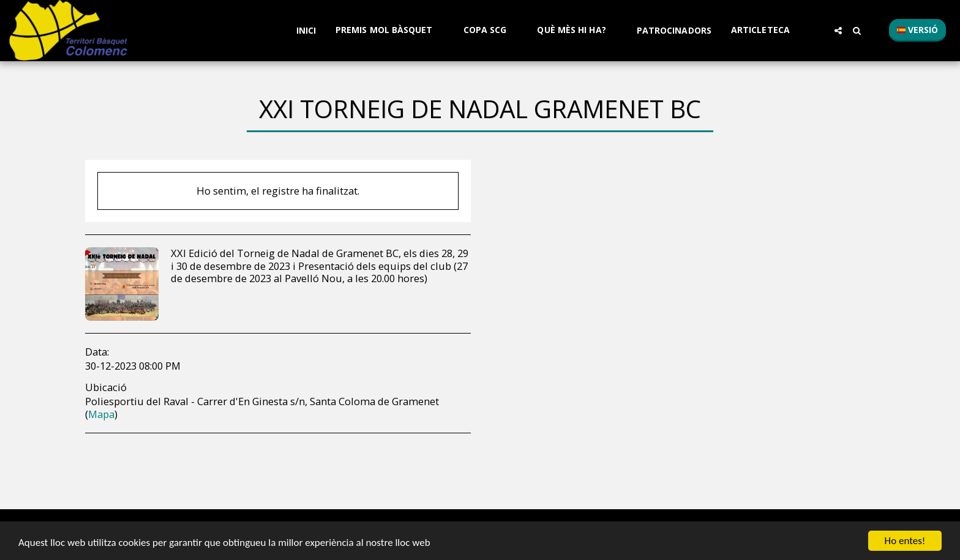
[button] (390, 30)
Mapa (101, 414)
